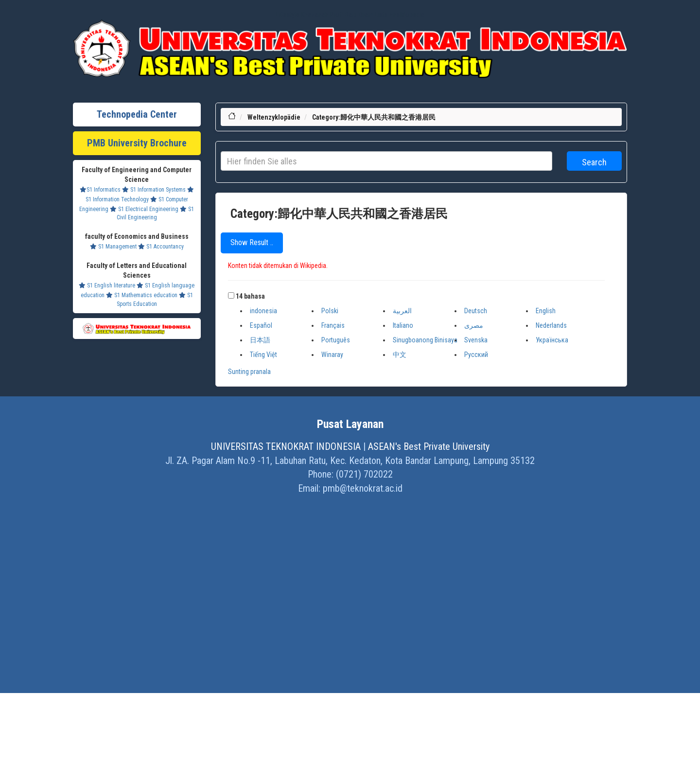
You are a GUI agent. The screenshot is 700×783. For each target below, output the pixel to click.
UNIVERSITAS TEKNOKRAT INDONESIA (286, 446)
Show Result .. (252, 242)
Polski (330, 311)
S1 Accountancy (161, 247)
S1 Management (113, 247)
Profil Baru (343, 15)
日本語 (260, 340)
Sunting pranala (249, 372)
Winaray (332, 355)
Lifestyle (288, 15)
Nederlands (551, 325)
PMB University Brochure (137, 143)
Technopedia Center (137, 114)
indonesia (263, 311)
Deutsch (476, 311)
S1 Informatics (100, 190)
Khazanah (315, 15)
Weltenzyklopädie (274, 117)
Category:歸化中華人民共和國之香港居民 (374, 117)
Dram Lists (373, 15)
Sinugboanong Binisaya (425, 340)
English (546, 311)
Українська (552, 340)
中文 (400, 355)
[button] (231, 295)
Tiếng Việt (263, 355)
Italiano (403, 325)
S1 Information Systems (154, 190)
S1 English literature (107, 285)
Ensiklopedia (407, 15)
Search (594, 162)
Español (261, 325)
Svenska (476, 340)
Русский (476, 355)
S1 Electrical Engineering (144, 209)
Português (336, 340)
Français (333, 325)
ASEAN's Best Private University (429, 446)
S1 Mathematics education (142, 295)
